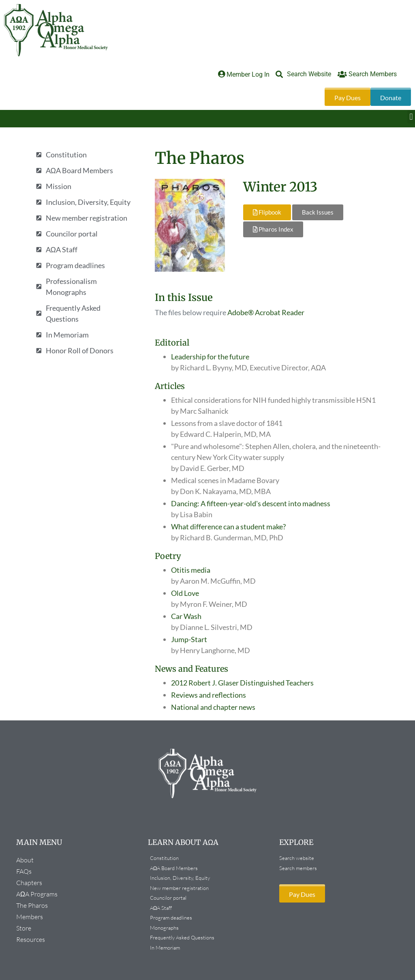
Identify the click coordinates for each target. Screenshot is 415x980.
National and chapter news (213, 707)
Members (32, 917)
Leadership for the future (210, 357)
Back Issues (318, 212)
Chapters (31, 883)
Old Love (185, 593)
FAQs (24, 871)
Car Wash (186, 616)
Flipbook (267, 212)
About (27, 860)
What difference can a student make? (228, 527)
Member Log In (248, 74)
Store (24, 928)
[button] (411, 117)
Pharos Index (273, 229)
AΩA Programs (39, 894)
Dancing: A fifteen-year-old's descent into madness (251, 503)
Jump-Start (189, 639)
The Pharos (34, 905)
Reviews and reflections (209, 695)
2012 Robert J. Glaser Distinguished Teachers (242, 683)
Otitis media (191, 570)
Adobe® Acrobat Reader (266, 312)
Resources (31, 939)
